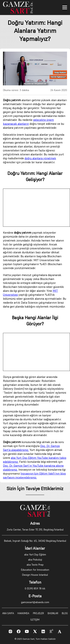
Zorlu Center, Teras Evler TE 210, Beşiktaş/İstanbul (35, 530)
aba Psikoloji (35, 560)
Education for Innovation (35, 570)
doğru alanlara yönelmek (40, 158)
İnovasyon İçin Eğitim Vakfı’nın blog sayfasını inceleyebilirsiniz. (34, 475)
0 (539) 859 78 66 (35, 588)
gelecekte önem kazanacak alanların (28, 122)
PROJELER (38, 613)
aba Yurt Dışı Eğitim (35, 554)
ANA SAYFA (8, 613)
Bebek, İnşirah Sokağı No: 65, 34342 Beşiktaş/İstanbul (35, 541)
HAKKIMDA (23, 613)
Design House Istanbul (35, 575)
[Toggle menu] (65, 7)
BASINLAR (53, 613)
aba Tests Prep (35, 565)
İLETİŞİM (35, 620)
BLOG (65, 613)
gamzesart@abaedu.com (35, 602)
